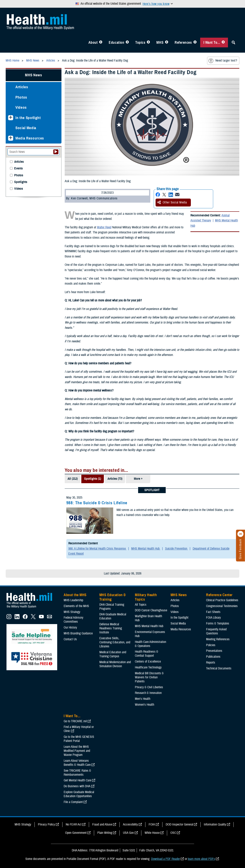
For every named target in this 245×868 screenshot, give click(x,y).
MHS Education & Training (113, 597)
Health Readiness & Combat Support (147, 654)
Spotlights (21, 182)
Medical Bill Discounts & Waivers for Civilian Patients (149, 677)
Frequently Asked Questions (216, 631)
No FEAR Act (74, 824)
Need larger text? (223, 61)
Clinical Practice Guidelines (222, 600)
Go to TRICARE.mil (75, 721)
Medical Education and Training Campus (113, 654)
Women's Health (145, 705)
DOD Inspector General (179, 824)
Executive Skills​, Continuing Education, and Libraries (115, 642)
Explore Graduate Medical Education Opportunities (79, 794)
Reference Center (219, 595)
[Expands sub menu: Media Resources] (11, 138)
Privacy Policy (46, 824)
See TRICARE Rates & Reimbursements (77, 773)
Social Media (26, 128)
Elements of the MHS (76, 606)
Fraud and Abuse (102, 824)
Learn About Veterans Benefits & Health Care (77, 763)
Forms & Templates (218, 623)
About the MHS (75, 595)
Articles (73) (115, 479)
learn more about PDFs (201, 859)
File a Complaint (73, 802)
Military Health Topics (146, 597)
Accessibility (130, 824)
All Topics (141, 605)
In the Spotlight (28, 118)
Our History (70, 628)
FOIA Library (213, 618)
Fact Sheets (213, 612)
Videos (21, 107)
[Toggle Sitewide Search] (233, 43)
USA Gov (128, 833)
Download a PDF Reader (165, 859)
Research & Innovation (148, 693)
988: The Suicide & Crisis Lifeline (97, 503)
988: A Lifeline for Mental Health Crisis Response (97, 549)
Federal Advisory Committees (74, 620)
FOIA (152, 824)
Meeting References (218, 639)
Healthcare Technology (148, 667)
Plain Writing (105, 833)
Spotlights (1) (93, 479)
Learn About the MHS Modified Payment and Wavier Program (77, 751)
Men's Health (143, 699)
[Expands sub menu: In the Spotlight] (11, 118)
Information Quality (215, 824)
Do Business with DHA (77, 786)
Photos (21, 97)
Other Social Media (172, 202)
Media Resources (30, 138)
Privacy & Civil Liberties (149, 687)
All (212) (73, 479)
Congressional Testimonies (222, 606)
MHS (160, 43)
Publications (213, 657)
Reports (211, 663)
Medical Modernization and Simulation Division (115, 664)
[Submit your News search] (56, 152)
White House (152, 833)
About (93, 43)
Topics (140, 43)
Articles (22, 87)
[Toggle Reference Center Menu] (195, 43)
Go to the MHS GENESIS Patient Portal (79, 739)
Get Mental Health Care (77, 780)
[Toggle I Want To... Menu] (223, 43)
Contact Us (70, 639)
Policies (211, 645)
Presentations (214, 651)
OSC (173, 833)
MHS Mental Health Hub (146, 549)
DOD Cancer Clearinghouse (151, 610)
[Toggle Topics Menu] (148, 43)
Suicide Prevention (177, 549)
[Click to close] (241, 534)
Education (116, 43)
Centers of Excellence (148, 662)
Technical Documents (219, 668)
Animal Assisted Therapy (210, 218)
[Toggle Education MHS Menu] (127, 43)
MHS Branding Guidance (78, 633)
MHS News (33, 75)
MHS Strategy (72, 612)
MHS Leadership (73, 600)
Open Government (76, 833)
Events (18, 169)
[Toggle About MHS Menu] (101, 43)
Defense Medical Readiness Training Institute (111, 628)
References (183, 43)
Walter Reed (104, 227)
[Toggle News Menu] (167, 43)
